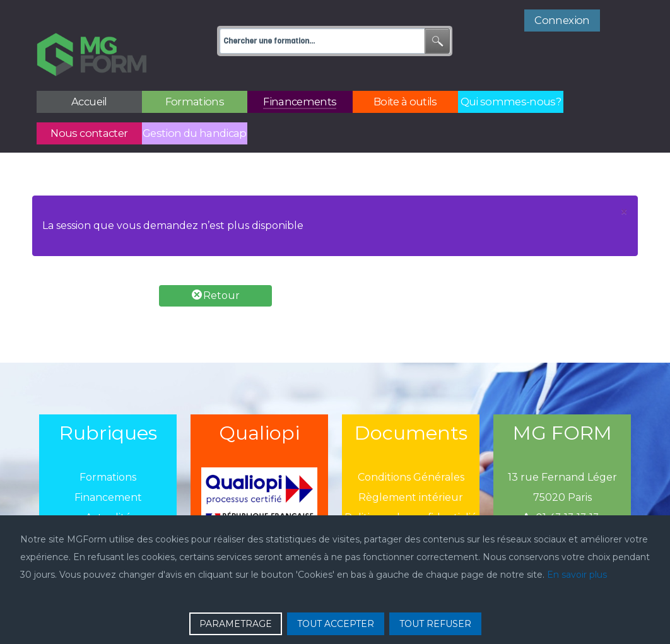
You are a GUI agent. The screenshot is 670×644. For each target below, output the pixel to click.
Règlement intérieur (411, 470)
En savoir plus (577, 575)
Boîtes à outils (108, 510)
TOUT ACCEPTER (336, 624)
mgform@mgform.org (562, 510)
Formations (108, 449)
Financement (108, 470)
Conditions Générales (411, 449)
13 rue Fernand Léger (562, 449)
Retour (216, 267)
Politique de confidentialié (411, 490)
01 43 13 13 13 (562, 490)
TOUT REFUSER (435, 624)
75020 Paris (562, 470)
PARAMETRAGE (236, 624)
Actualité (108, 490)
